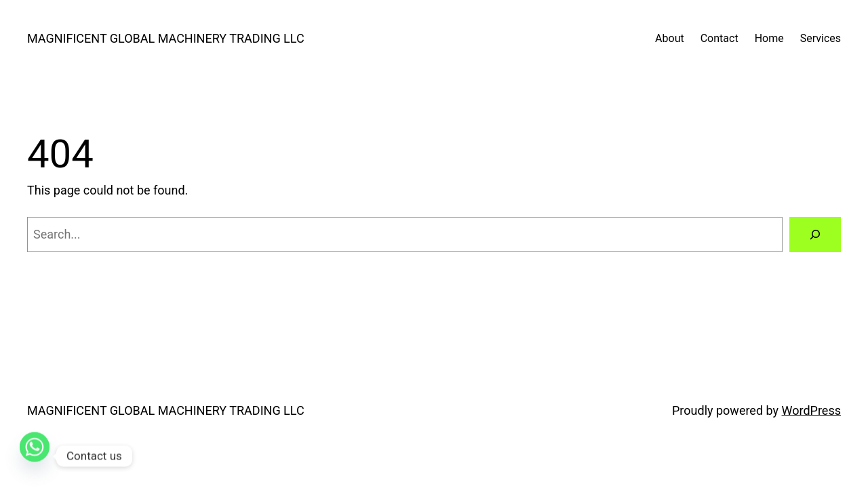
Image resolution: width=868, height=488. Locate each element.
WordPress (811, 410)
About (670, 38)
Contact (719, 38)
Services (821, 38)
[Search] (815, 235)
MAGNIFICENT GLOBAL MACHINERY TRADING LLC (166, 38)
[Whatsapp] (35, 456)
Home (769, 38)
